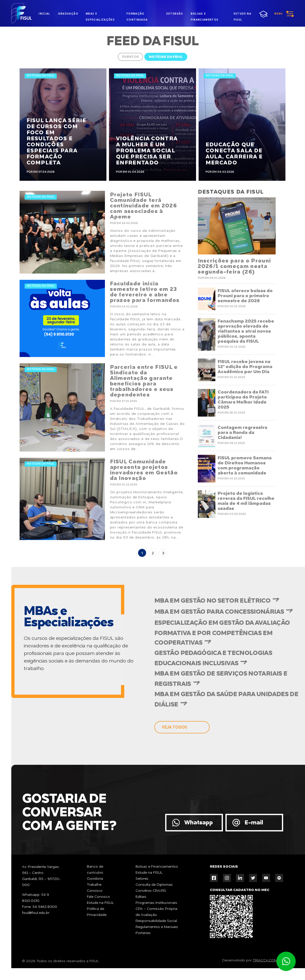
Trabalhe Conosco (95, 888)
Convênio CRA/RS (151, 891)
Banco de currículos (95, 870)
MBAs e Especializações (100, 15)
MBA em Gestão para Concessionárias (219, 612)
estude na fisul (245, 14)
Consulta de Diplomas (154, 885)
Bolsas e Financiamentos (157, 867)
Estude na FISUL (100, 903)
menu (279, 14)
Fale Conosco (98, 897)
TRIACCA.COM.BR (268, 960)
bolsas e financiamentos (205, 15)
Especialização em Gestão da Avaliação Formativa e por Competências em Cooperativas (222, 633)
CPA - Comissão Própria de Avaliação (156, 912)
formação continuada (137, 15)
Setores (142, 879)
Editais (141, 897)
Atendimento (286, 961)
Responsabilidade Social (156, 921)
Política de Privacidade (97, 912)
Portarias (143, 933)
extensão (175, 14)
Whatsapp (199, 823)
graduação (68, 14)
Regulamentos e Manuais (157, 927)
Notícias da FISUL (166, 57)
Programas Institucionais (156, 903)
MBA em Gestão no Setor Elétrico (212, 601)
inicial (44, 14)
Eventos (130, 57)
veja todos (174, 727)
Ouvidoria (95, 879)
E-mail (254, 823)
